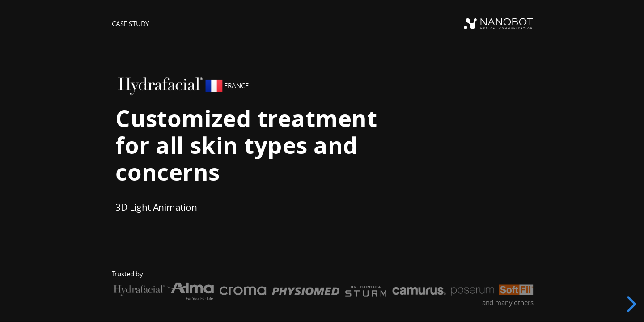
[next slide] (630, 304)
